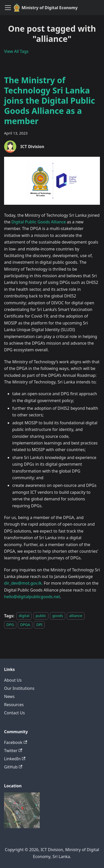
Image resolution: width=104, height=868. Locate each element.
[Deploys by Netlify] (22, 827)
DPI (39, 625)
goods (58, 616)
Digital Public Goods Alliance (39, 222)
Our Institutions (19, 688)
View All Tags (16, 51)
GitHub (13, 767)
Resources (14, 705)
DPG (10, 625)
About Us (13, 680)
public (41, 616)
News (9, 696)
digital (24, 616)
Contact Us (14, 713)
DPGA (25, 625)
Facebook (16, 742)
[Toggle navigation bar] (8, 8)
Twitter (13, 751)
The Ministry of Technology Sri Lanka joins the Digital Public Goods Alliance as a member (50, 100)
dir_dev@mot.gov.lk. (23, 583)
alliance (76, 616)
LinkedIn (15, 759)
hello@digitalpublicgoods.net (32, 597)
